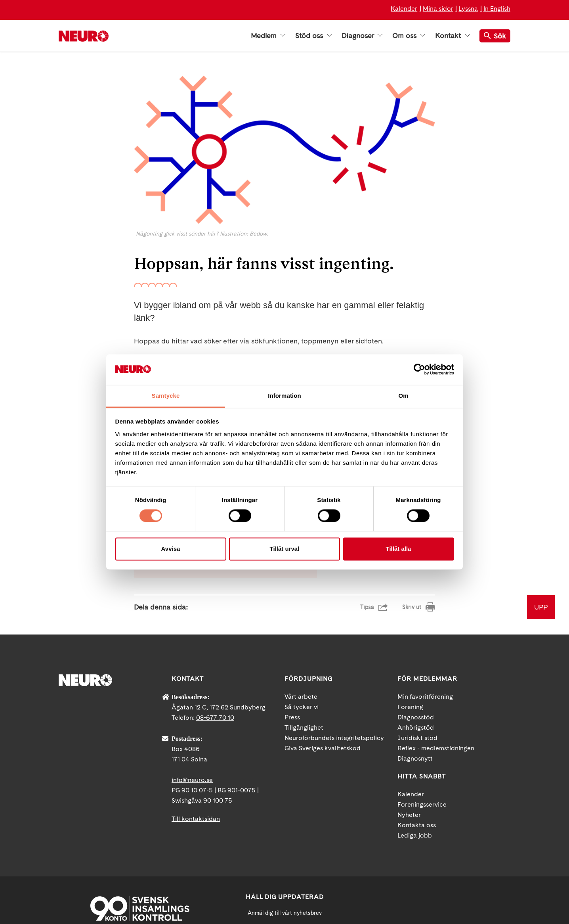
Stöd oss (314, 36)
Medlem (268, 36)
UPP (541, 517)
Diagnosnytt (415, 668)
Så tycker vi (302, 617)
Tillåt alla (399, 549)
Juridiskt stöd (417, 648)
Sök (495, 36)
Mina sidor (438, 9)
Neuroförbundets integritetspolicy (334, 648)
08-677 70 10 (215, 628)
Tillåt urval (285, 549)
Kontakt (453, 36)
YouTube (433, 855)
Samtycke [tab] (166, 396)
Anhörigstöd (416, 637)
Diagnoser (362, 36)
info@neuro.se (192, 690)
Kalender (404, 9)
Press (292, 627)
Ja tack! (284, 900)
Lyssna (468, 9)
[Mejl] (284, 842)
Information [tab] (284, 396)
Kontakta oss (417, 735)
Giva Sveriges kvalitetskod (323, 658)
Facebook (397, 855)
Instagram (469, 855)
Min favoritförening (425, 607)
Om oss (409, 36)
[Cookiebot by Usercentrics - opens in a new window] (419, 370)
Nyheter (409, 725)
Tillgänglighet (304, 637)
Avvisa (171, 549)
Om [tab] (403, 396)
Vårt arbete (301, 607)
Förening (410, 617)
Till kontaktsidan (196, 729)
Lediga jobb (415, 745)
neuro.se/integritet (285, 881)
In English (497, 9)
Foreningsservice (422, 714)
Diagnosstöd (416, 627)
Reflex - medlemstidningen (436, 658)
